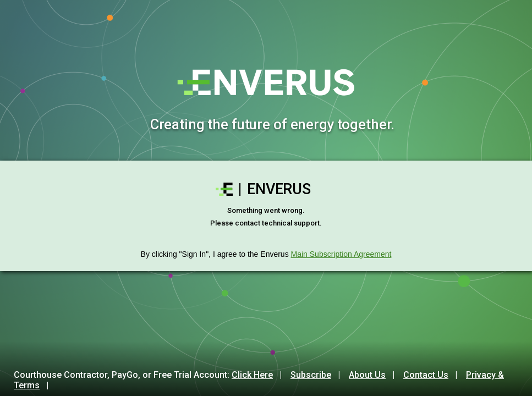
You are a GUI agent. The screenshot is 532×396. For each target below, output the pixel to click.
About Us (367, 375)
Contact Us (426, 375)
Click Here (252, 375)
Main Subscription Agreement (341, 254)
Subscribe (311, 375)
